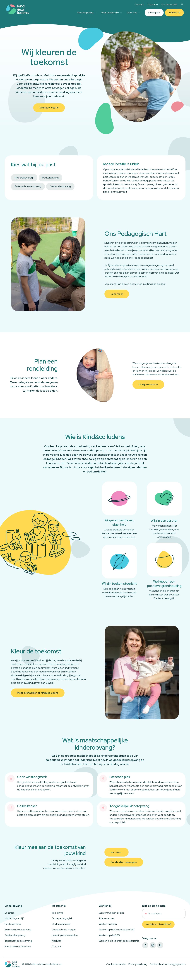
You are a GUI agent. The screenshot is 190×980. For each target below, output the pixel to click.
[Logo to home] (12, 964)
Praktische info (112, 13)
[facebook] (145, 945)
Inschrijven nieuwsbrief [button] (158, 924)
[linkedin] (160, 945)
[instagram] (153, 945)
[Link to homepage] (17, 9)
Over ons (134, 13)
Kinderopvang (87, 13)
